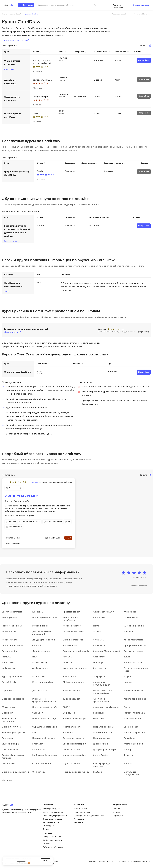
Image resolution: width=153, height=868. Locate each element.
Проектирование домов (45, 617)
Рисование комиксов (74, 738)
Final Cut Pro (38, 744)
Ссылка (7, 292)
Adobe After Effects (133, 640)
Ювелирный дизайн (134, 744)
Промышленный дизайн (45, 707)
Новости (117, 809)
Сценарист (38, 713)
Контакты (47, 844)
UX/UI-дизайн (131, 617)
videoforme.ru (11, 332)
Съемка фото (100, 668)
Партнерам (118, 816)
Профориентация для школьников (90, 816)
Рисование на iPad (133, 691)
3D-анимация (70, 646)
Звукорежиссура (10, 744)
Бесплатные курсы (51, 822)
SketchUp (98, 663)
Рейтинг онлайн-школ (53, 847)
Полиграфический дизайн (76, 651)
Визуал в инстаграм (12, 612)
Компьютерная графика (14, 733)
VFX (34, 733)
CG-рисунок (69, 713)
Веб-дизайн (99, 617)
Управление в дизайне (74, 755)
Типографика (9, 663)
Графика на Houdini (133, 651)
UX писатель (39, 772)
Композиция (69, 677)
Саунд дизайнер (71, 764)
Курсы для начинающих (53, 819)
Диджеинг (7, 713)
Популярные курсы (51, 809)
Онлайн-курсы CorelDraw (21, 496)
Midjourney (7, 780)
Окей (46, 861)
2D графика (99, 677)
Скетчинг (37, 646)
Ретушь (127, 677)
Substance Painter (133, 719)
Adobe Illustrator (10, 640)
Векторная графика (134, 663)
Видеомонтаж (9, 631)
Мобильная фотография (45, 755)
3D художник (9, 707)
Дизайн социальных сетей (15, 772)
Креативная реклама (134, 733)
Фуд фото (129, 755)
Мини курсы (48, 826)
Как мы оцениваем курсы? (15, 40)
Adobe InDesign (40, 663)
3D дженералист (71, 699)
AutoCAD (67, 657)
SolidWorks (99, 719)
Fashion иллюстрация (135, 713)
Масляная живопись (73, 727)
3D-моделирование (134, 626)
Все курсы (28, 5)
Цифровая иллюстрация (45, 719)
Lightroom (129, 682)
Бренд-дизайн (9, 651)
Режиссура (99, 713)
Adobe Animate (40, 668)
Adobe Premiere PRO (12, 646)
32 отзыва (41, 179)
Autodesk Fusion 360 (103, 612)
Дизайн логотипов (11, 727)
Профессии (79, 819)
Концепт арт (39, 750)
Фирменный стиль (72, 750)
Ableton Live (38, 677)
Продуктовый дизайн (135, 646)
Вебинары (79, 822)
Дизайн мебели (10, 750)
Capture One (8, 691)
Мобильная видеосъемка (76, 772)
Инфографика (9, 668)
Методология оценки (52, 837)
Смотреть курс (10, 241)
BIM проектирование (74, 682)
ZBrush (127, 657)
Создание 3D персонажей (107, 651)
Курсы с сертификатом (53, 812)
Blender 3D (129, 631)
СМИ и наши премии (52, 840)
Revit (35, 657)
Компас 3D (38, 612)
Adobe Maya (99, 657)
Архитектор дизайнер (135, 699)
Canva (127, 707)
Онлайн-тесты (80, 809)
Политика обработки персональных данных (134, 861)
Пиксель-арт (8, 738)
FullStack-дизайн (71, 691)
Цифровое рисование (13, 699)
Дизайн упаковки (41, 651)
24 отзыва (37, 105)
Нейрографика (9, 617)
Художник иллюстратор (75, 668)
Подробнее (9, 69)
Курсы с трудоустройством (55, 816)
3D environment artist (104, 733)
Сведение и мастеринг (74, 744)
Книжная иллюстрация (75, 719)
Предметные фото (72, 612)
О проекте (47, 833)
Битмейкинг (130, 738)
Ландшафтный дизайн (44, 640)
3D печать (68, 733)
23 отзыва (37, 121)
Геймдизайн (99, 646)
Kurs (7, 5)
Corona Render (100, 755)
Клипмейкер (130, 612)
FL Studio (98, 772)
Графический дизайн (13, 626)
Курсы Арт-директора (13, 677)
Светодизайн (9, 764)
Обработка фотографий (45, 727)
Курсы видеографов (42, 682)
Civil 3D (66, 707)
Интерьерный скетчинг (44, 738)
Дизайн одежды (102, 744)
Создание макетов (42, 764)
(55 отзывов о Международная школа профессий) (123, 332)
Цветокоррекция (102, 738)
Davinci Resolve (9, 682)
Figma (96, 626)
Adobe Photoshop (72, 626)
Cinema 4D (99, 640)
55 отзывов (37, 71)
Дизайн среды (40, 691)
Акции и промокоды (118, 5)
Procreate (68, 663)
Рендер (128, 750)
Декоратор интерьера (104, 750)
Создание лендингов (74, 631)
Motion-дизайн (40, 626)
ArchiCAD (6, 657)
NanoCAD (128, 764)
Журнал (116, 812)
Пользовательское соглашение (101, 861)
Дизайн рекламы (132, 727)
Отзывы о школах (141, 5)
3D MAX (97, 631)
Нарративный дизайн (104, 727)
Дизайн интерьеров (73, 640)
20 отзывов (38, 88)
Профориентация (82, 812)
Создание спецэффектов (106, 707)
